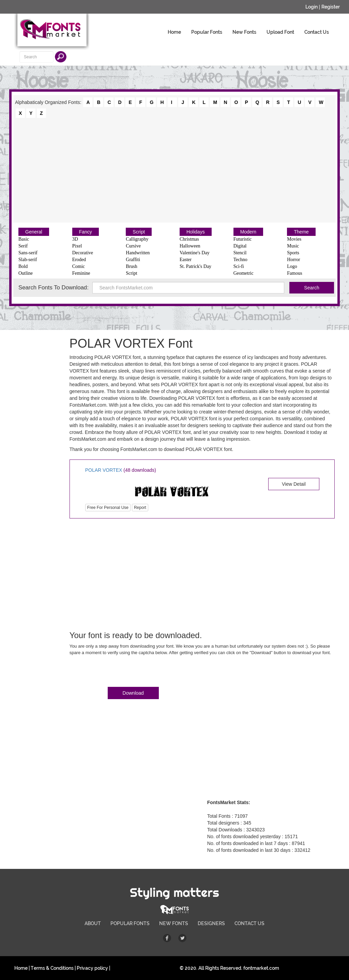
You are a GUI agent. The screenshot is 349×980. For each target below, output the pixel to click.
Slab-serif (28, 260)
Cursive (133, 246)
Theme (301, 232)
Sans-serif (28, 253)
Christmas (189, 239)
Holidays (196, 232)
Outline (26, 273)
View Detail (294, 484)
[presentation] (121, 673)
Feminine (81, 273)
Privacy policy (92, 968)
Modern (248, 232)
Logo (292, 266)
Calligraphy (137, 239)
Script (139, 232)
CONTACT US (249, 923)
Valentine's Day (195, 253)
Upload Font (280, 32)
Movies (294, 239)
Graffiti (133, 260)
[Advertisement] (174, 170)
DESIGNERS (211, 923)
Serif (23, 246)
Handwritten (138, 253)
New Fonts (244, 32)
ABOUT (93, 923)
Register (331, 7)
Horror (293, 260)
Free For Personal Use (108, 508)
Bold (23, 266)
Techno (240, 260)
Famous (294, 273)
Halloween (190, 246)
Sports (293, 253)
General (34, 232)
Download (133, 693)
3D (75, 239)
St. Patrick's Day (195, 266)
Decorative (83, 253)
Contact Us (317, 32)
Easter (186, 260)
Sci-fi (239, 266)
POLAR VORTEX (104, 470)
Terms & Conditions (52, 968)
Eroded (79, 260)
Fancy (86, 232)
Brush (131, 266)
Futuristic (243, 239)
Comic (79, 266)
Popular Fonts (207, 32)
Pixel (77, 246)
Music (293, 246)
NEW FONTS (174, 923)
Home (174, 32)
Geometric (244, 273)
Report (140, 508)
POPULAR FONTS (130, 923)
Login (312, 7)
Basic (24, 239)
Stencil (240, 253)
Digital (240, 246)
